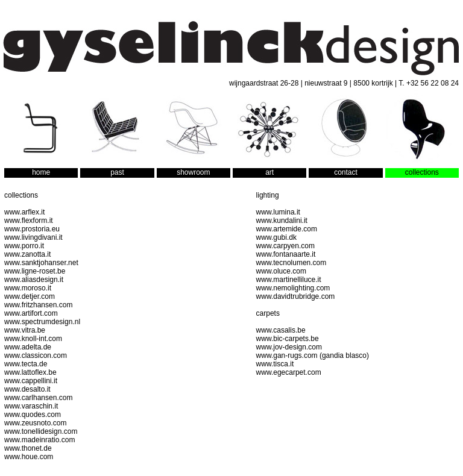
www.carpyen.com (285, 246)
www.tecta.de (26, 364)
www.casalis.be (281, 330)
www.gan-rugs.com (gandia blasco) (313, 355)
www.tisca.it (275, 364)
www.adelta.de (28, 347)
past (117, 172)
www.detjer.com (30, 296)
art (269, 172)
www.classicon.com (36, 355)
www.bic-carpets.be (288, 339)
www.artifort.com (31, 313)
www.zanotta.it (27, 254)
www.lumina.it (278, 212)
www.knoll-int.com (33, 339)
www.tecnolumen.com (291, 263)
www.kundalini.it (282, 221)
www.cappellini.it (31, 381)
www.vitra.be (25, 330)
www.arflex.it (24, 212)
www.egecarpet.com (289, 372)
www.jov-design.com (289, 347)
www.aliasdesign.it (34, 280)
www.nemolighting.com (293, 288)
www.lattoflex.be (30, 372)
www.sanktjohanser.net (41, 263)
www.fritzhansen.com (38, 305)
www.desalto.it (27, 389)
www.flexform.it (29, 221)
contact (346, 172)
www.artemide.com (287, 229)
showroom (193, 172)
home (41, 172)
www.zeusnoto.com (35, 423)
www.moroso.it (28, 288)
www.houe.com (29, 457)
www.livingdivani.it (33, 237)
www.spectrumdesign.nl (42, 322)
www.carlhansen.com (38, 398)
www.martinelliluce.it (289, 280)
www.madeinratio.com (39, 440)
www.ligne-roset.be (35, 271)
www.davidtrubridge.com (296, 296)
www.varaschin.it (31, 406)
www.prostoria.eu (32, 229)
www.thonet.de (28, 448)
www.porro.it (24, 246)
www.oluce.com (281, 271)
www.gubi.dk (276, 237)
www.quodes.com (33, 415)
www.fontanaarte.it (286, 254)
